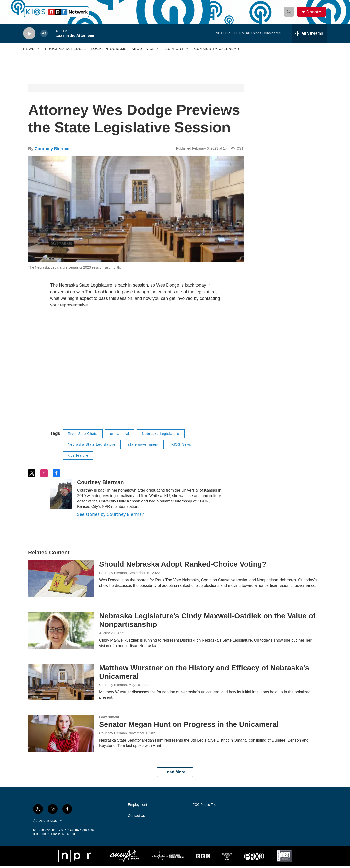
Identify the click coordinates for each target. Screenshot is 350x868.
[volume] (44, 36)
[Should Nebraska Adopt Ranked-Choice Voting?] (61, 581)
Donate (314, 13)
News (29, 51)
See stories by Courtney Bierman (111, 516)
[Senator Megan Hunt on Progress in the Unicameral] (61, 736)
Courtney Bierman (52, 151)
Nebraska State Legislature (92, 447)
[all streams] (309, 36)
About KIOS (143, 51)
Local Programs (109, 51)
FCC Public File (204, 807)
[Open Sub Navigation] (38, 51)
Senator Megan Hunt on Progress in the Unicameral (189, 727)
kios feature (78, 458)
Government (109, 719)
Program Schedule (66, 51)
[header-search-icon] (290, 13)
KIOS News (181, 447)
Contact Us (136, 818)
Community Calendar (217, 51)
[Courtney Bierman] (61, 496)
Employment (138, 807)
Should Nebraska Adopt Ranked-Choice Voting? (183, 566)
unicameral (120, 436)
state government (143, 447)
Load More (175, 774)
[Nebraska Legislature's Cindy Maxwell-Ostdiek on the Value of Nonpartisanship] (61, 632)
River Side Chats (83, 436)
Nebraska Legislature (161, 436)
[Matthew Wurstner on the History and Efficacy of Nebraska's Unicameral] (61, 684)
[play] (29, 36)
